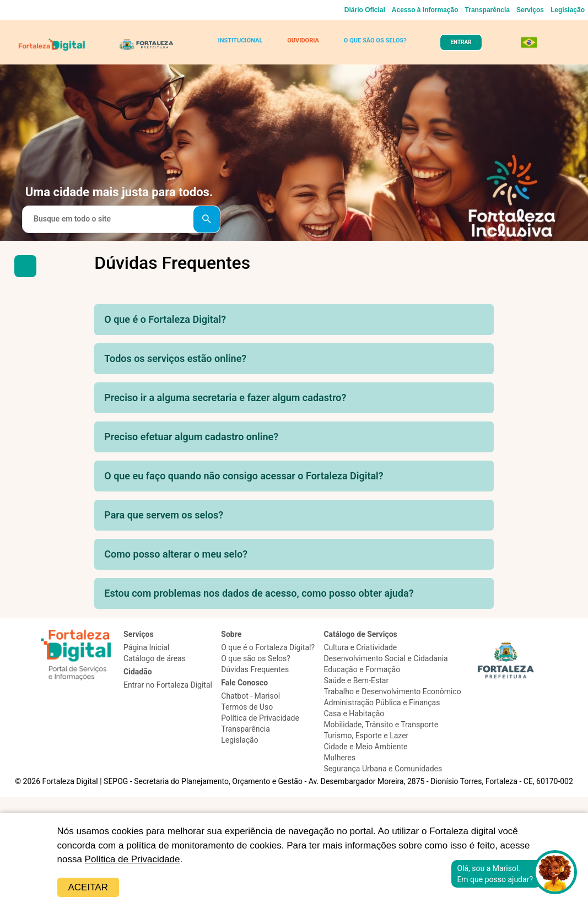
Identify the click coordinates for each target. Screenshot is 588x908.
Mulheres (339, 758)
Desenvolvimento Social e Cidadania (385, 658)
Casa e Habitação (354, 714)
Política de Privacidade (133, 859)
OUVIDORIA (303, 40)
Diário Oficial (365, 10)
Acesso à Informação (425, 10)
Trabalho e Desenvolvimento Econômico (392, 691)
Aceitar (88, 887)
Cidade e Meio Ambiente (365, 747)
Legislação (568, 10)
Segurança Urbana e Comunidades (383, 769)
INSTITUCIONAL (240, 40)
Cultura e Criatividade (360, 647)
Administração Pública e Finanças (382, 702)
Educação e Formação (362, 669)
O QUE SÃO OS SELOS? (375, 40)
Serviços (530, 10)
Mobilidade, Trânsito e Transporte (381, 725)
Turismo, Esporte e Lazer (366, 736)
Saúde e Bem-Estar (356, 680)
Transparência (487, 10)
